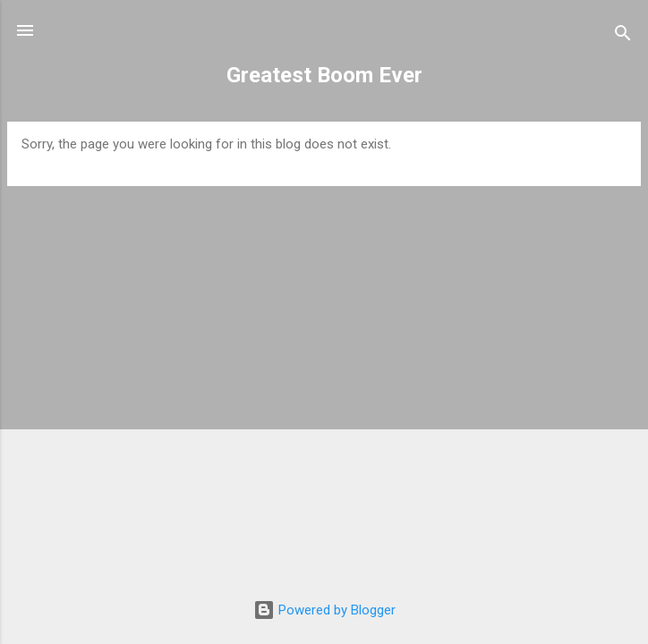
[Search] (623, 36)
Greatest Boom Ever (324, 75)
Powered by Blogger (324, 610)
